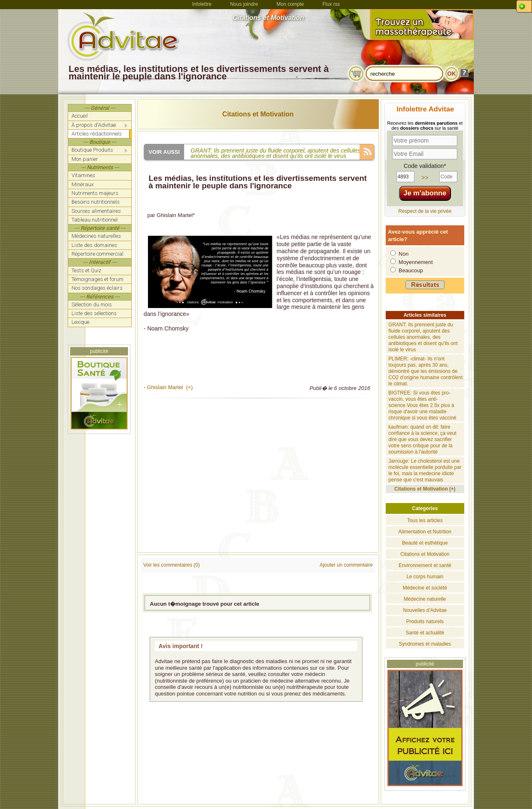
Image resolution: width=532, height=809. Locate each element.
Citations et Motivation (258, 114)
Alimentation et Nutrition (425, 532)
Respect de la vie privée (425, 211)
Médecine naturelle (425, 599)
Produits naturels (425, 622)
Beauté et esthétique (425, 543)
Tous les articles (425, 520)
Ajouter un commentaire (346, 565)
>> (425, 178)
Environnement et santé (425, 565)
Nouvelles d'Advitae (425, 610)
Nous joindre (244, 4)
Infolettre (202, 4)
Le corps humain (425, 577)
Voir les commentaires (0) (172, 565)
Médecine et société (425, 588)
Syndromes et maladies (425, 644)
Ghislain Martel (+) (170, 387)
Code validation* (425, 166)
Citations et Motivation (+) (425, 489)
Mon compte (290, 4)
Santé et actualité (425, 633)
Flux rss (331, 4)
